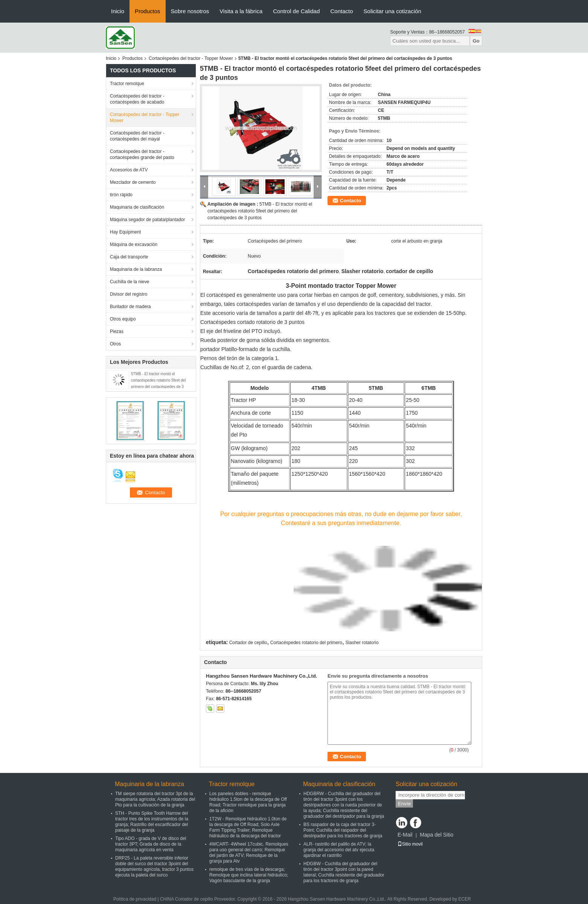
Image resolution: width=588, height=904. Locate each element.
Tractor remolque (127, 84)
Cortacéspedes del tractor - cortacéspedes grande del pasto (142, 154)
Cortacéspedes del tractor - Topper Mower (191, 58)
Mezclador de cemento (133, 182)
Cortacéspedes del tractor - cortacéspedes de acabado (137, 99)
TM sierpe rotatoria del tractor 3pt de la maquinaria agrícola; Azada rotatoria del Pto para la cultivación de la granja (155, 799)
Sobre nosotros (190, 11)
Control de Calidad (296, 11)
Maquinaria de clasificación (137, 207)
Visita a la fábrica (241, 11)
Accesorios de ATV (129, 170)
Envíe (404, 804)
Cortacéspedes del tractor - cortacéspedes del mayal (137, 136)
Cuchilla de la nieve (129, 282)
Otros (115, 344)
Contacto (342, 11)
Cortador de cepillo (248, 643)
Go (476, 41)
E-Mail (405, 835)
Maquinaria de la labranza (136, 269)
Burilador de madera (130, 307)
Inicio (118, 11)
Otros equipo (123, 319)
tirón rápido (121, 195)
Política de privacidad (135, 899)
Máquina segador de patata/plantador (147, 220)
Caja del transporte (129, 257)
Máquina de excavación (134, 244)
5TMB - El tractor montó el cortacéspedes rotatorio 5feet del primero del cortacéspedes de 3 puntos (260, 211)
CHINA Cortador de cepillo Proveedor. (199, 899)
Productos (148, 11)
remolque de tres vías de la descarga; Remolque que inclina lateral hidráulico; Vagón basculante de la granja (249, 875)
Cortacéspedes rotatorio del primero (306, 643)
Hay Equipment (125, 232)
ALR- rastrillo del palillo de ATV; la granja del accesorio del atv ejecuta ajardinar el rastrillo (339, 850)
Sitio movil (410, 844)
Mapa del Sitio (436, 835)
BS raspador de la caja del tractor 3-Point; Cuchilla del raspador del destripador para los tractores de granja (343, 830)
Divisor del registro (129, 294)
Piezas (117, 331)
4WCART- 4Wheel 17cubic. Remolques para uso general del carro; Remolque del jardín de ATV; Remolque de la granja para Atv (249, 853)
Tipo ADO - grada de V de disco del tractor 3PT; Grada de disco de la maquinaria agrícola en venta (151, 844)
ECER (465, 899)
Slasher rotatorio (362, 643)
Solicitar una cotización (392, 11)
